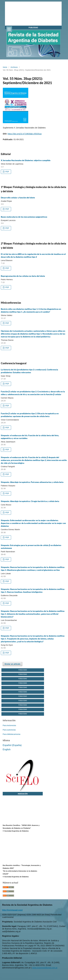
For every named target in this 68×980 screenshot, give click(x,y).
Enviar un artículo (12, 664)
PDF (7, 172)
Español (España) (12, 745)
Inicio (5, 67)
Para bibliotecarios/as (11, 734)
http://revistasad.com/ (12, 910)
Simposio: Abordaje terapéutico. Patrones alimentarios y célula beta (32, 482)
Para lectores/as (9, 725)
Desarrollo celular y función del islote (18, 198)
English (7, 749)
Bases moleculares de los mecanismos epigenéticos (24, 217)
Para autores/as (9, 730)
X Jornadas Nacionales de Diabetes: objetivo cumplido (26, 160)
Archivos (14, 67)
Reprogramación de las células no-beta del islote (23, 276)
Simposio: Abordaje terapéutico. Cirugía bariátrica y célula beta (30, 501)
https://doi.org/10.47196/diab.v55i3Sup (25, 134)
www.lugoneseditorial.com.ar (45, 968)
